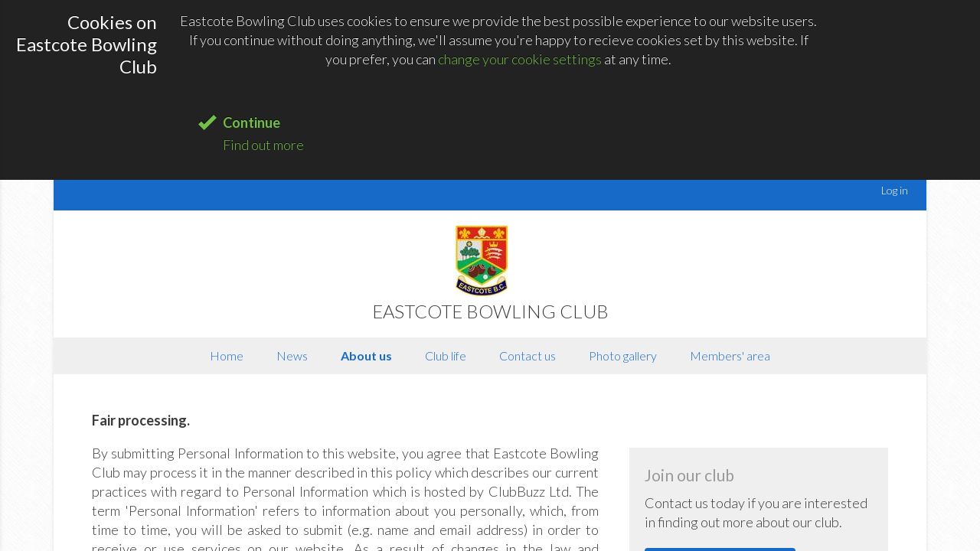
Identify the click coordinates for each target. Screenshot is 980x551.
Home (227, 355)
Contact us (528, 355)
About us (366, 355)
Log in (895, 190)
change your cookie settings (520, 59)
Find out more (263, 145)
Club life (446, 355)
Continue (252, 122)
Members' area (730, 355)
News (292, 355)
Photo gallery (623, 355)
